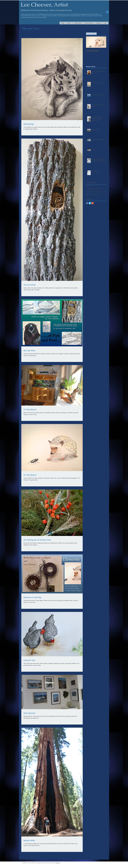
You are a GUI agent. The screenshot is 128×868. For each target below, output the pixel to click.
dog (97, 192)
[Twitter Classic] (90, 203)
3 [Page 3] (56, 855)
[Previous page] (44, 855)
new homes (102, 192)
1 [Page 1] (48, 855)
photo (88, 195)
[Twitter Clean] (103, 863)
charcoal (88, 192)
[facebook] (105, 863)
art (102, 189)
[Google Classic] (93, 203)
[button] (107, 11)
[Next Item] (103, 42)
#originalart (89, 189)
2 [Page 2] (52, 855)
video (98, 195)
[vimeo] (101, 863)
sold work (93, 195)
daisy (93, 192)
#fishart (97, 186)
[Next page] (60, 855)
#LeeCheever (90, 186)
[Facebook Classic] (87, 203)
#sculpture (97, 189)
